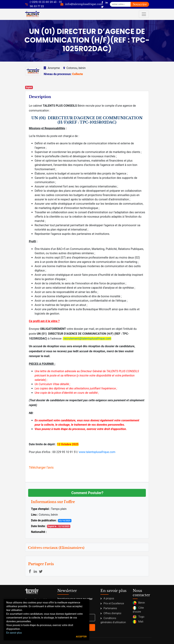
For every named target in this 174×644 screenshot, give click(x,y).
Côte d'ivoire (138, 610)
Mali (138, 622)
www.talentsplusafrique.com (97, 452)
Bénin (139, 603)
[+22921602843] (43, 4)
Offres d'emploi (111, 613)
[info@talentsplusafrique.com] (82, 4)
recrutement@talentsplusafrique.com (87, 339)
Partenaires (109, 608)
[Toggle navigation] (144, 14)
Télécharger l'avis (41, 467)
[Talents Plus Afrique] (102, 2)
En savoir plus (14, 633)
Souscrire (140, 4)
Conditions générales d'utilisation (113, 620)
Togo (138, 617)
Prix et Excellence (112, 603)
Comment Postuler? (87, 493)
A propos (107, 598)
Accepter (81, 637)
